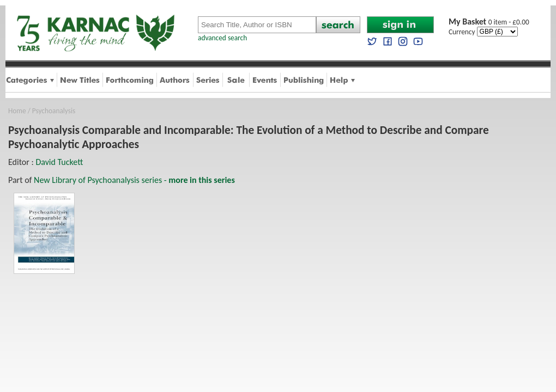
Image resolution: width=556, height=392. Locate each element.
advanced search (222, 38)
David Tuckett (59, 162)
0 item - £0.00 (489, 22)
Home (17, 111)
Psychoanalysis (54, 111)
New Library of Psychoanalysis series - (134, 180)
